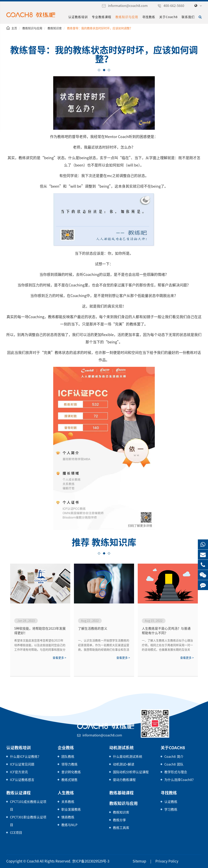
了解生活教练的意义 (93, 628)
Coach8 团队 (173, 764)
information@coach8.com (133, 6)
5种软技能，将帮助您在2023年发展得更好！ (39, 631)
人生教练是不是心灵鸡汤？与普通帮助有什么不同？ (166, 631)
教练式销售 (69, 780)
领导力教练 (69, 764)
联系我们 (188, 17)
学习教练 (171, 809)
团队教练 (68, 756)
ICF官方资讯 (19, 772)
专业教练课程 (103, 17)
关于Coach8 (169, 17)
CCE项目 (16, 833)
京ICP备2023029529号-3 (84, 861)
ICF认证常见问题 (22, 764)
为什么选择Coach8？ (179, 780)
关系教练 (68, 802)
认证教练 (171, 802)
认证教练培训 (79, 17)
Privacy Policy (162, 861)
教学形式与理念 (176, 772)
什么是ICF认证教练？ (25, 756)
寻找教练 (150, 17)
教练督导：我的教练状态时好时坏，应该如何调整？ (99, 28)
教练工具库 (121, 828)
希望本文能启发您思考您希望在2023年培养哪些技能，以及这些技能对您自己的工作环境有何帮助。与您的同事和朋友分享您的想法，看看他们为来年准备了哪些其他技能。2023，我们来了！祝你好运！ (40, 645)
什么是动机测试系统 (128, 756)
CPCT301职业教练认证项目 (28, 821)
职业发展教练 (71, 809)
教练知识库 (54, 28)
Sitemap (137, 861)
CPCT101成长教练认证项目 (28, 805)
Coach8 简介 (173, 756)
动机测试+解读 (124, 764)
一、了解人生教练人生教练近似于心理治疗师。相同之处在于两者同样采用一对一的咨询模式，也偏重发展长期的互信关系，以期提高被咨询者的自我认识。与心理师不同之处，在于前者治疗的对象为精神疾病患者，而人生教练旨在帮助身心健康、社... (167, 645)
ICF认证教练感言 (22, 780)
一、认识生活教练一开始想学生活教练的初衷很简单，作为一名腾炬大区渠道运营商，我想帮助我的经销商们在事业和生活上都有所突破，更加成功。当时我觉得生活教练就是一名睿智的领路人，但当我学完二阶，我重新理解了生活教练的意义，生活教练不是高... (104, 645)
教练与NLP (69, 825)
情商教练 (68, 817)
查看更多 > (59, 658)
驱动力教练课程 (124, 780)
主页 (14, 28)
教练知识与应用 (128, 17)
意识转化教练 (71, 772)
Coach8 (30, 861)
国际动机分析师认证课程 (131, 772)
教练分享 (119, 820)
